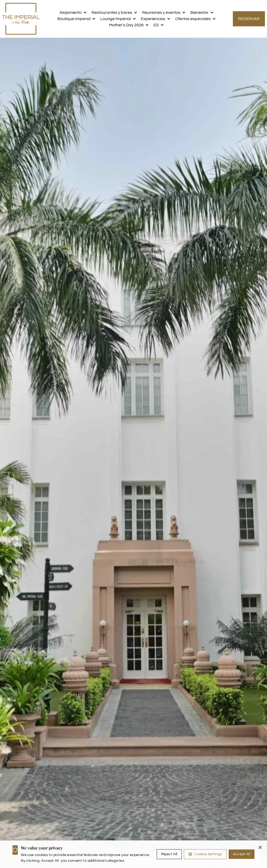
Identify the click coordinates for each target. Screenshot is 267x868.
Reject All (169, 854)
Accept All (242, 854)
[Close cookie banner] (260, 847)
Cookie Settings (205, 854)
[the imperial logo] (21, 19)
